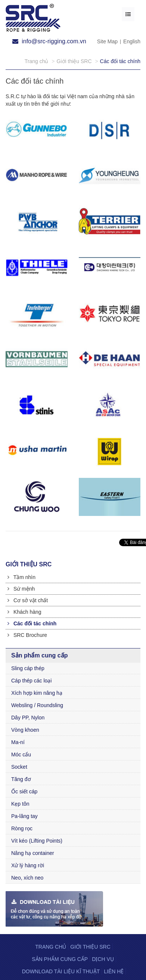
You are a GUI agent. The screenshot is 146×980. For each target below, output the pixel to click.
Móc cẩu (21, 755)
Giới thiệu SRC (90, 947)
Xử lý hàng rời (28, 865)
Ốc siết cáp (24, 791)
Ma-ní (18, 742)
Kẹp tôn (20, 804)
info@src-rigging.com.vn (49, 41)
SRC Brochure (27, 635)
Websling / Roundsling (37, 705)
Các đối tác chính (32, 623)
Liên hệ (114, 971)
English (132, 41)
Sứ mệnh (21, 589)
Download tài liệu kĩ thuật (61, 971)
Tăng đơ (21, 779)
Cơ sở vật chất (28, 600)
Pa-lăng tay (24, 816)
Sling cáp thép (28, 668)
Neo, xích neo (27, 878)
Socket (19, 767)
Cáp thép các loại (31, 681)
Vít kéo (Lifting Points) (37, 841)
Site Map (107, 41)
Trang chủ (51, 947)
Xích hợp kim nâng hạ (37, 693)
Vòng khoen (25, 730)
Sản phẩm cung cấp (60, 959)
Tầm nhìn (21, 577)
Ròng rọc (22, 828)
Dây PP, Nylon (28, 718)
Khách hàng (24, 612)
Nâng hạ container (33, 853)
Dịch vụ (103, 959)
